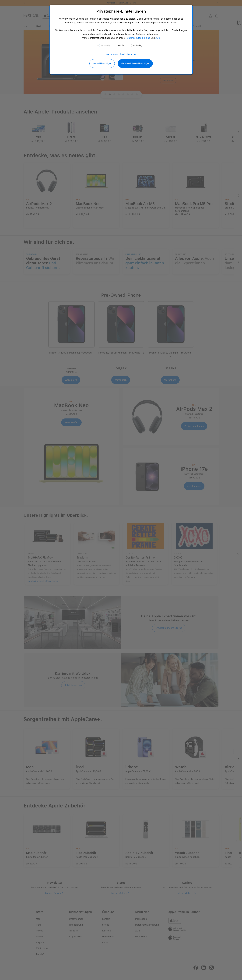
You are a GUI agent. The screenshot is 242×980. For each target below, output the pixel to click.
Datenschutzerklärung (139, 38)
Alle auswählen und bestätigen (135, 64)
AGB (158, 38)
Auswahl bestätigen (102, 64)
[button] (121, 54)
